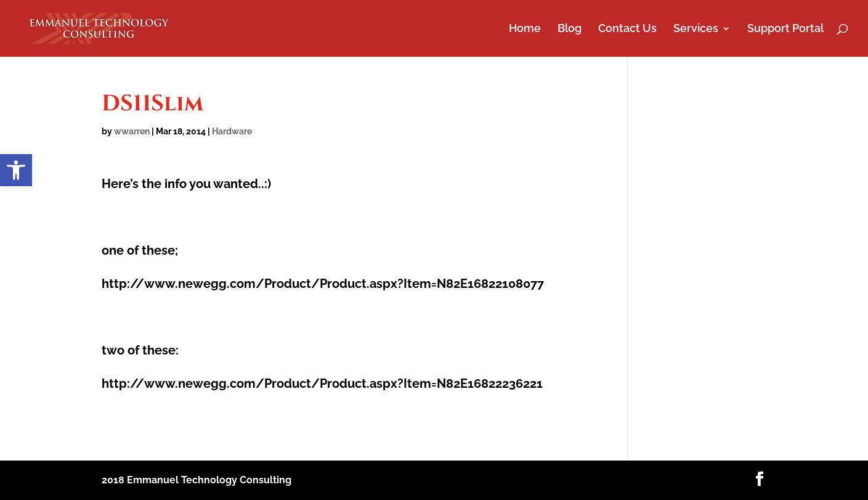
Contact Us (627, 29)
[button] (16, 170)
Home (525, 29)
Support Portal (785, 29)
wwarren (132, 131)
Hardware (232, 131)
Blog (570, 29)
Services (696, 29)
